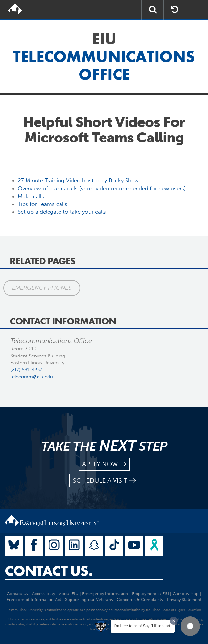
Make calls (31, 196)
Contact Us (17, 594)
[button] (190, 626)
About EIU (69, 594)
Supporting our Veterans (89, 599)
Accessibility (44, 594)
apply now (104, 464)
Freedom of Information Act (34, 599)
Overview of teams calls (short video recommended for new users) (102, 188)
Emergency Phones (42, 288)
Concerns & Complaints (140, 599)
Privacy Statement (184, 599)
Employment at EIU (150, 594)
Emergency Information (105, 594)
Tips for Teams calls (43, 204)
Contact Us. (49, 571)
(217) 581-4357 (26, 370)
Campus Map (186, 594)
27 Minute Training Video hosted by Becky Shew (78, 180)
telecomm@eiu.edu (32, 377)
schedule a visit (104, 481)
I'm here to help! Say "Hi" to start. (143, 626)
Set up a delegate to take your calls (62, 212)
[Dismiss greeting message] (174, 621)
